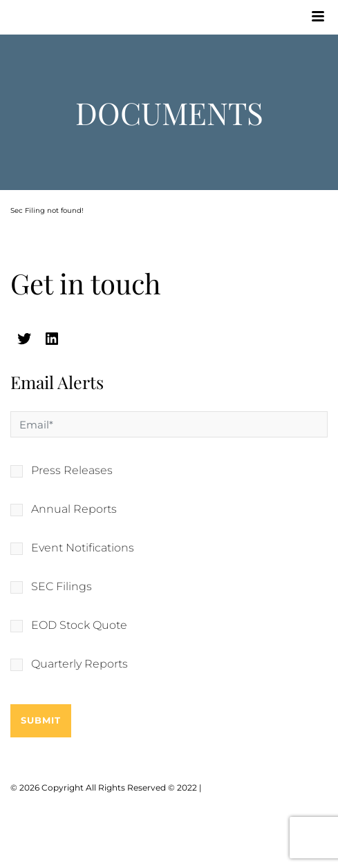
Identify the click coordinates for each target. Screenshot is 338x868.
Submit (41, 720)
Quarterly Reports (79, 664)
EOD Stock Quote (79, 625)
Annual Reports (74, 509)
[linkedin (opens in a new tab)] (52, 339)
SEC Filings (62, 587)
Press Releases (72, 471)
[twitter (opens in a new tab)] (24, 339)
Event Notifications (83, 548)
